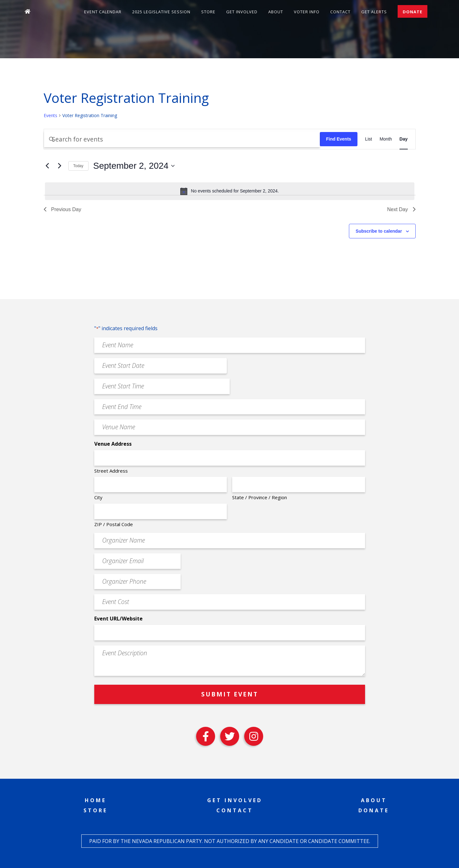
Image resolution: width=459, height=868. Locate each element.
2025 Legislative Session (161, 12)
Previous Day (62, 209)
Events (50, 115)
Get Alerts (374, 12)
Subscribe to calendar (379, 231)
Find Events (339, 139)
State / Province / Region (260, 497)
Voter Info (307, 12)
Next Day (401, 209)
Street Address (111, 471)
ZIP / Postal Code (114, 524)
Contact (340, 12)
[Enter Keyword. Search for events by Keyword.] (182, 139)
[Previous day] (47, 166)
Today (78, 166)
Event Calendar (103, 12)
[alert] (230, 191)
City (98, 497)
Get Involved (242, 12)
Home (96, 800)
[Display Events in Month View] (386, 139)
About (276, 12)
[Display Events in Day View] (404, 139)
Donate (412, 12)
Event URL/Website (118, 619)
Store (208, 12)
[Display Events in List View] (369, 139)
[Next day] (60, 166)
